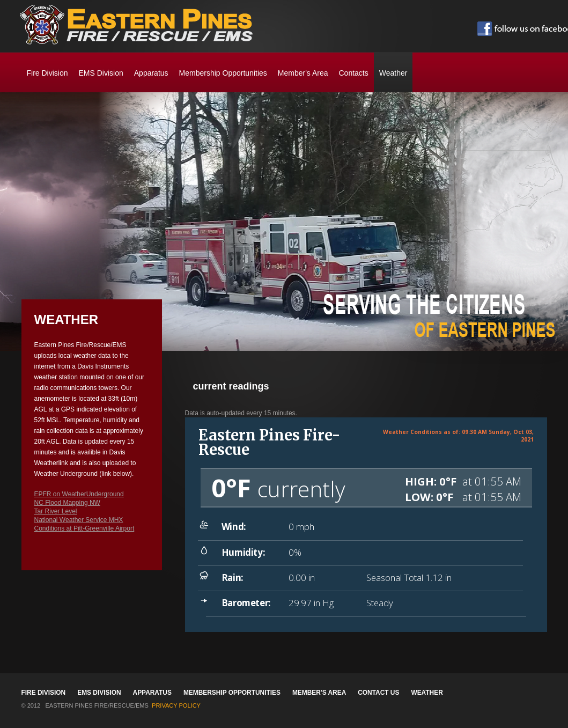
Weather (427, 693)
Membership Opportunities (223, 73)
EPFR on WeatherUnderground (79, 494)
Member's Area (303, 73)
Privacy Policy (176, 705)
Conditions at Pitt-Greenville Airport (84, 528)
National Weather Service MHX (79, 520)
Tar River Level (56, 511)
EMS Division (101, 73)
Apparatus (151, 73)
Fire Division (47, 73)
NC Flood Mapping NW (67, 503)
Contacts (354, 73)
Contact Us (378, 693)
